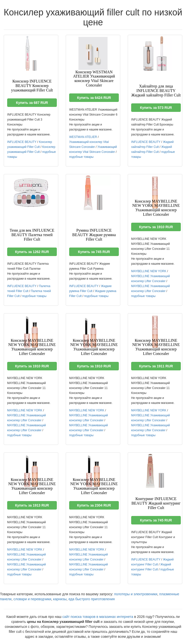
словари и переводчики (32, 599)
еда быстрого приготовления (92, 599)
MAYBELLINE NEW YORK (149, 271)
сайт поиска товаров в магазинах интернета (98, 617)
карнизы (60, 599)
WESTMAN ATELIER (83, 137)
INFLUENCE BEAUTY (22, 142)
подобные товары (81, 157)
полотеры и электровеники (136, 594)
